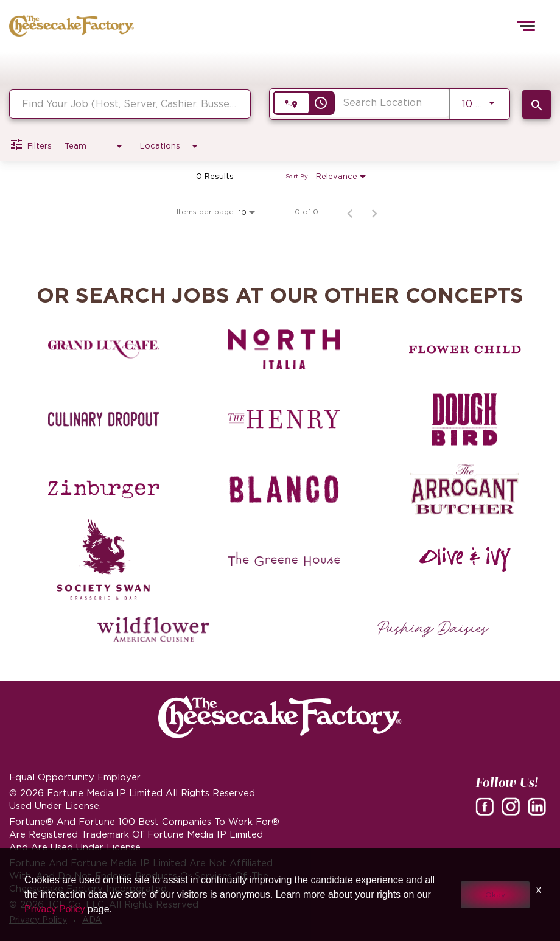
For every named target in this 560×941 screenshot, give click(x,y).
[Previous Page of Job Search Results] (350, 212)
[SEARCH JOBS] (537, 104)
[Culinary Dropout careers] (104, 419)
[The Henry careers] (284, 419)
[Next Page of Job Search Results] (374, 212)
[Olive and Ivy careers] (465, 559)
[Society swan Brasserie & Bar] (104, 559)
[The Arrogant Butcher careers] (465, 489)
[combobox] (130, 104)
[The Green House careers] (284, 559)
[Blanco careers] (284, 489)
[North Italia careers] (284, 349)
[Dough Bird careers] (465, 419)
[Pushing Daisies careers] (433, 629)
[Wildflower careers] (153, 629)
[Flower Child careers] (465, 349)
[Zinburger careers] (104, 489)
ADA (92, 920)
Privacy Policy (38, 920)
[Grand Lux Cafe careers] (104, 349)
